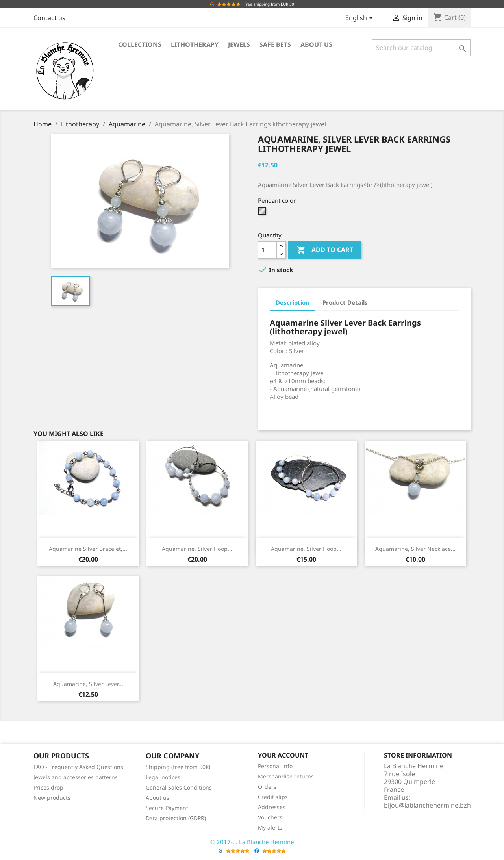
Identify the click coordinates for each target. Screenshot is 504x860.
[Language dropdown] (360, 19)
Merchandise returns (286, 776)
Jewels (239, 44)
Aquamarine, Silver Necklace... (415, 549)
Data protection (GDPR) (176, 818)
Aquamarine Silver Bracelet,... (88, 549)
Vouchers (270, 817)
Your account (283, 755)
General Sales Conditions (179, 787)
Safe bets (275, 44)
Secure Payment (167, 808)
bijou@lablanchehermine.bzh (427, 805)
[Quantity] (267, 250)
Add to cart (325, 250)
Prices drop (48, 787)
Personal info (275, 766)
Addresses (272, 807)
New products (52, 798)
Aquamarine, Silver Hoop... (197, 549)
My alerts (270, 828)
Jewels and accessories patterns (76, 777)
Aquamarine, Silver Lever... (88, 684)
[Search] (421, 48)
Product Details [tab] (345, 302)
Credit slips (273, 797)
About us (316, 44)
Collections (140, 44)
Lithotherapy (195, 44)
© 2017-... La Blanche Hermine (252, 842)
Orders (267, 787)
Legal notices (163, 777)
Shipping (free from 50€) (178, 767)
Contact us (49, 18)
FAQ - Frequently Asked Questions (78, 767)
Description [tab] (293, 302)
